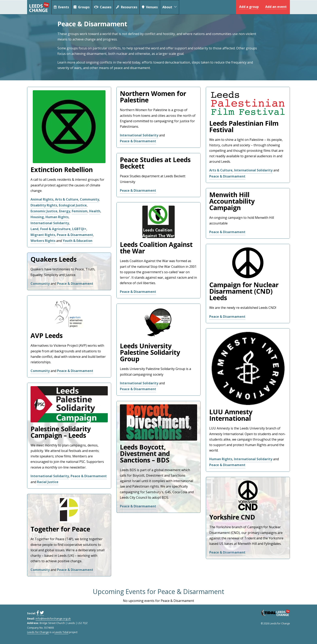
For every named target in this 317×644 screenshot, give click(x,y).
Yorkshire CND (232, 517)
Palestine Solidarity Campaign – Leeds (61, 432)
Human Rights (57, 217)
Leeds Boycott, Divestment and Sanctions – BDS (145, 453)
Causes (103, 7)
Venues (150, 7)
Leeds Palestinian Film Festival (244, 126)
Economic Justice (44, 211)
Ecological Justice (73, 205)
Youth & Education (78, 241)
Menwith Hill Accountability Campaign (232, 201)
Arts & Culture (67, 199)
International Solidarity (50, 223)
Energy (65, 211)
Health (95, 211)
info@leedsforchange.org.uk (53, 618)
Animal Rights (42, 199)
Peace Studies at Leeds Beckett (155, 163)
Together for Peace (60, 529)
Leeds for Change (39, 7)
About (171, 7)
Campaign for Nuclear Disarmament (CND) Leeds (244, 291)
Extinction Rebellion (62, 170)
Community (89, 199)
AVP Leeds (47, 335)
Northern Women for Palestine (153, 97)
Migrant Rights (43, 235)
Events (61, 7)
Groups (82, 7)
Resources (127, 7)
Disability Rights (44, 205)
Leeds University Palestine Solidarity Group (150, 352)
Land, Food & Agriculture (51, 229)
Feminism (80, 211)
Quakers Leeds (54, 259)
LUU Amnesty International (231, 415)
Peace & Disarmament (75, 235)
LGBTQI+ (79, 229)
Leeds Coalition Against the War (156, 248)
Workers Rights (43, 241)
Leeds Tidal (61, 632)
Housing (37, 217)
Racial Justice (48, 482)
